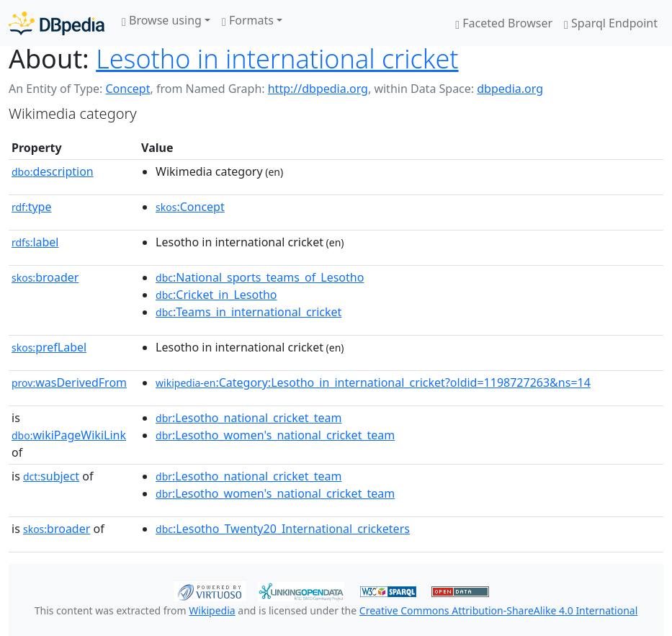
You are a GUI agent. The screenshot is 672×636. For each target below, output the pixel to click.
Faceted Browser (504, 23)
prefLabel (49, 347)
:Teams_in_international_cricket (248, 312)
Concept (127, 89)
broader (45, 277)
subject (51, 476)
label (35, 242)
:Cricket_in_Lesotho (216, 295)
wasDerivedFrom (69, 382)
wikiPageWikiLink (69, 435)
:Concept (190, 207)
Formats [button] (248, 20)
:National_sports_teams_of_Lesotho (260, 277)
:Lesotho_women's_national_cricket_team (275, 435)
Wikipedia (212, 610)
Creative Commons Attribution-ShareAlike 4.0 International (498, 610)
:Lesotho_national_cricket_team (248, 418)
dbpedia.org (510, 89)
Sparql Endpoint (611, 23)
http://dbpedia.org (318, 89)
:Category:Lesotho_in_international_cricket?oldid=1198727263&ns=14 (373, 382)
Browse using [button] (162, 20)
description (53, 171)
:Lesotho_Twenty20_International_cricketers (283, 529)
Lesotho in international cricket (277, 59)
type (32, 207)
